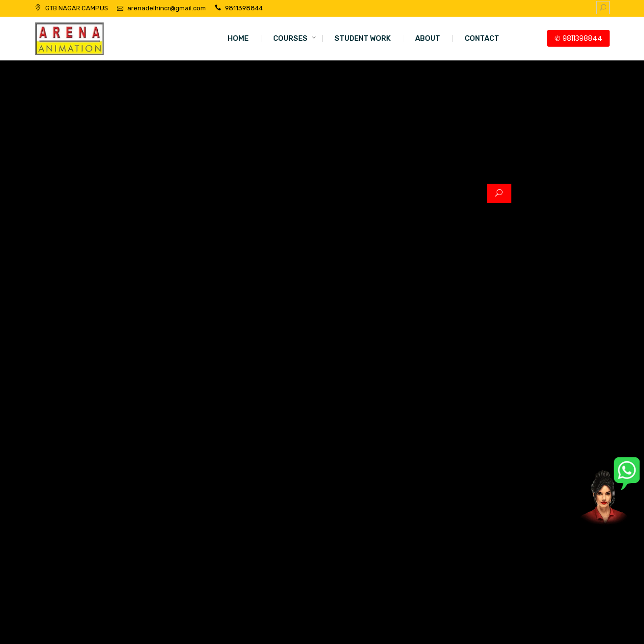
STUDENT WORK (363, 38)
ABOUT (428, 38)
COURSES (290, 38)
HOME (238, 38)
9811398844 (244, 8)
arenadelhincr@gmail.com (167, 8)
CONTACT (482, 38)
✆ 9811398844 (578, 38)
